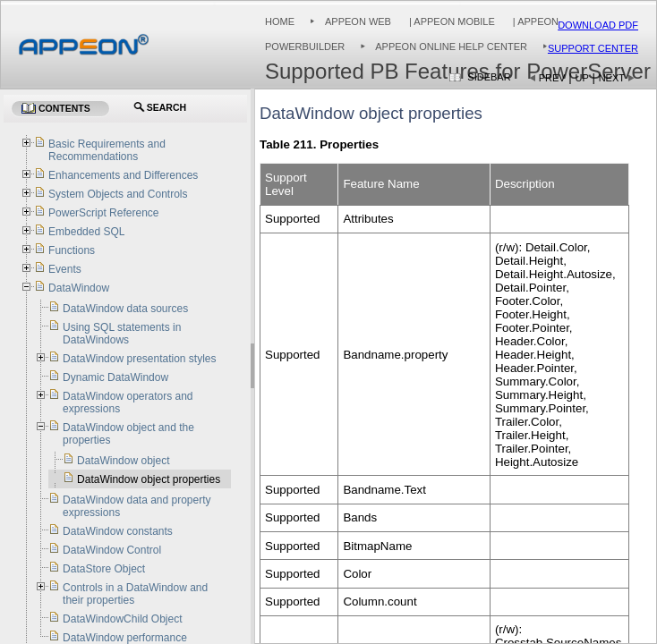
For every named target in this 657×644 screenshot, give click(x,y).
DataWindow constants (118, 531)
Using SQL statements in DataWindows (122, 334)
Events (65, 269)
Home (280, 21)
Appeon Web (358, 21)
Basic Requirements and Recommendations (107, 150)
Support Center (593, 48)
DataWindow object (123, 461)
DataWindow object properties (149, 479)
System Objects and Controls (118, 194)
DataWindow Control (112, 550)
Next (612, 78)
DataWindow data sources (125, 309)
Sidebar (489, 77)
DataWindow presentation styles (139, 359)
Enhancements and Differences (123, 175)
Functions (72, 250)
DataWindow (79, 288)
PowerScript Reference (103, 213)
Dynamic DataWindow (115, 377)
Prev (552, 78)
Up (582, 78)
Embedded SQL (86, 232)
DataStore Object (104, 569)
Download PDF (598, 25)
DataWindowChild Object (122, 619)
